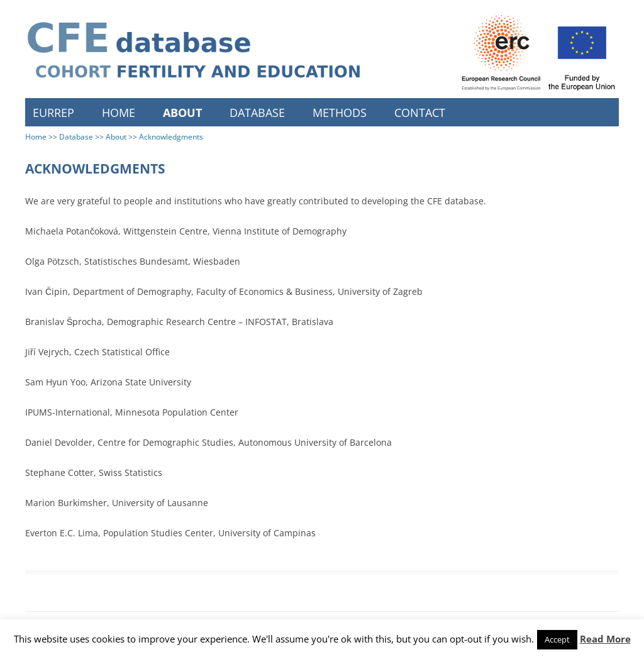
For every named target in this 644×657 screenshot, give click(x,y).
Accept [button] (557, 639)
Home (119, 113)
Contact (420, 113)
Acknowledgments (171, 137)
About (182, 113)
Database (257, 113)
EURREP (53, 113)
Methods (340, 113)
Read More (605, 639)
